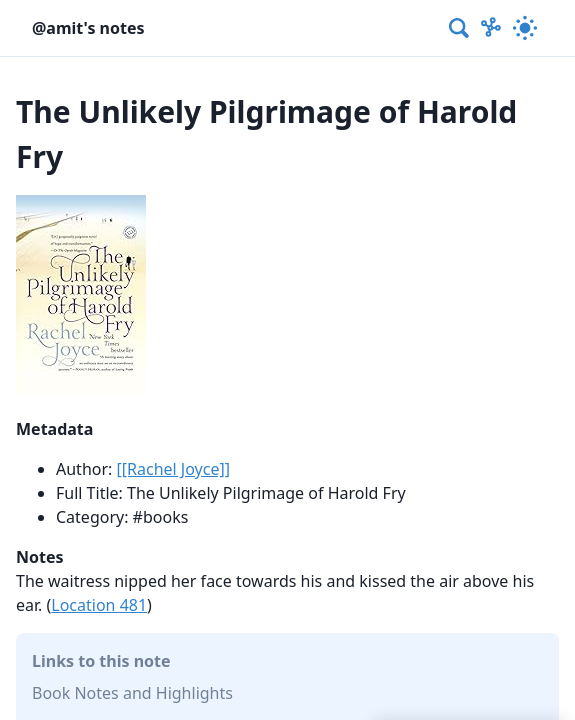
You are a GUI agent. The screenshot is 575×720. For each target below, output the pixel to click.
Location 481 (99, 605)
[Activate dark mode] (525, 28)
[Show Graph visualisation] (491, 28)
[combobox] (460, 28)
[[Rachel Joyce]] (173, 469)
